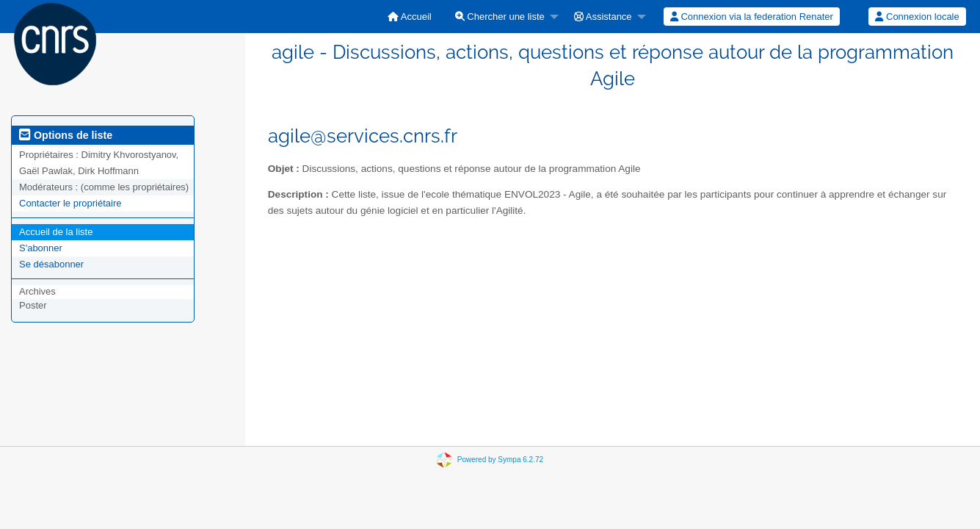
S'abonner (41, 248)
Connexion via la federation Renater (752, 17)
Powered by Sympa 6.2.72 (500, 460)
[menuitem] (410, 17)
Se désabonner (51, 264)
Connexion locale (917, 17)
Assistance (603, 17)
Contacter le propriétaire (70, 203)
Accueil (410, 17)
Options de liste (66, 135)
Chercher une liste (500, 17)
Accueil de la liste (56, 232)
